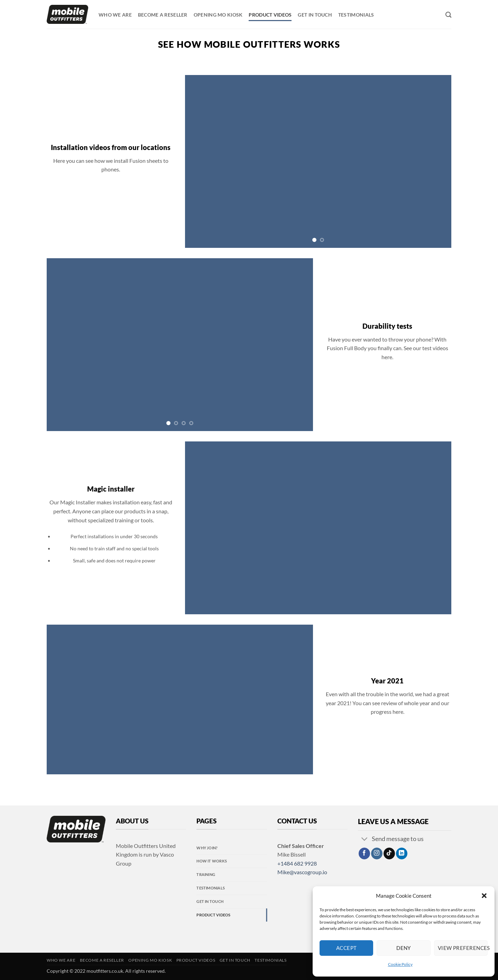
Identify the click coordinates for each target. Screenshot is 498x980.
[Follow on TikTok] (389, 853)
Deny (404, 948)
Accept (347, 948)
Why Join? (207, 848)
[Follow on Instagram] (377, 853)
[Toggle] (365, 840)
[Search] (448, 15)
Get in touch (315, 15)
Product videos (270, 15)
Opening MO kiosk (218, 15)
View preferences (463, 948)
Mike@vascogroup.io (302, 872)
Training (206, 874)
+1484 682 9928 (297, 863)
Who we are (115, 15)
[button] (484, 896)
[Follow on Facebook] (364, 853)
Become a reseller (163, 15)
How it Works (212, 861)
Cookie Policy (400, 964)
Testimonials (356, 15)
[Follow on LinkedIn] (402, 853)
